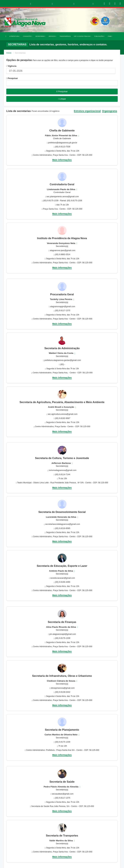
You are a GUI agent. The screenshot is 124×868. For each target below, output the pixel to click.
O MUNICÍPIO (28, 36)
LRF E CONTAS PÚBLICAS (82, 36)
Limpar (62, 99)
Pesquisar (12, 78)
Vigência (11, 66)
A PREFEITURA (15, 36)
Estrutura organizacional (87, 111)
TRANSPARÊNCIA (65, 36)
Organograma (110, 111)
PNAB (110, 36)
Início (9, 53)
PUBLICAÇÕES (99, 36)
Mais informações (62, 160)
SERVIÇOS (52, 36)
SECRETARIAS (40, 36)
